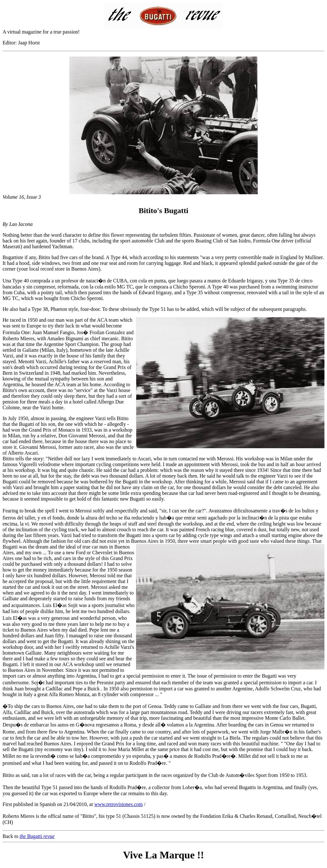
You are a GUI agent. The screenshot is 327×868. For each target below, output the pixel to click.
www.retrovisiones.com (118, 804)
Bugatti (37, 836)
